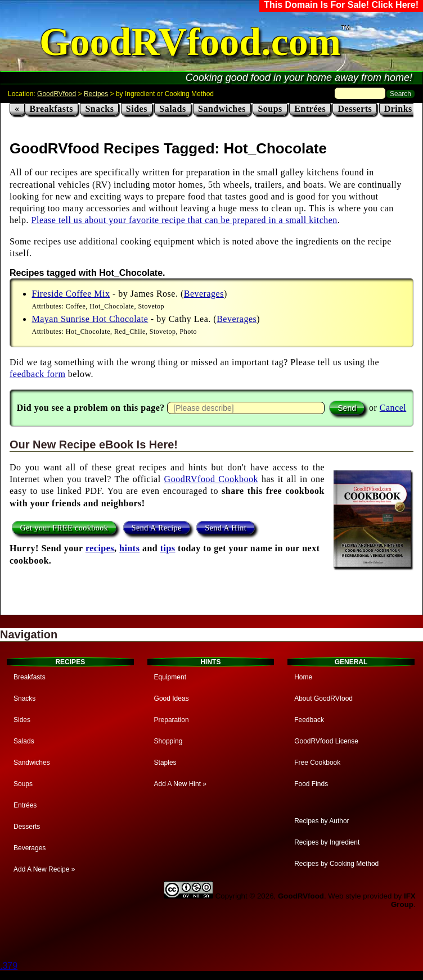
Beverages (204, 294)
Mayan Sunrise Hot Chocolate (90, 319)
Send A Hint (226, 527)
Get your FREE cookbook (64, 527)
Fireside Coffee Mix (71, 294)
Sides (137, 109)
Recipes (96, 94)
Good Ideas (172, 698)
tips (168, 548)
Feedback (309, 720)
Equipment (170, 677)
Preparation (172, 720)
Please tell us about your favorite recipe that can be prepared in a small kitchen (184, 220)
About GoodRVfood (323, 698)
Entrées (310, 109)
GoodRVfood (57, 94)
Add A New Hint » (180, 784)
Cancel (393, 408)
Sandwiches (222, 109)
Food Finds (311, 784)
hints (129, 548)
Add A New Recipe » (44, 869)
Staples (165, 763)
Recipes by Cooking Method (336, 864)
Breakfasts (52, 109)
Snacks (99, 109)
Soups (270, 109)
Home (303, 677)
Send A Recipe (157, 527)
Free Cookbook (317, 763)
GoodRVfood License (326, 741)
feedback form (37, 374)
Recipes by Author (321, 821)
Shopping (168, 741)
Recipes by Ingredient (327, 842)
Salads (172, 109)
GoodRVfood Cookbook (211, 479)
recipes (100, 548)
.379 (9, 966)
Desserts (355, 109)
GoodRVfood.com (190, 42)
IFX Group (403, 900)
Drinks (398, 109)
